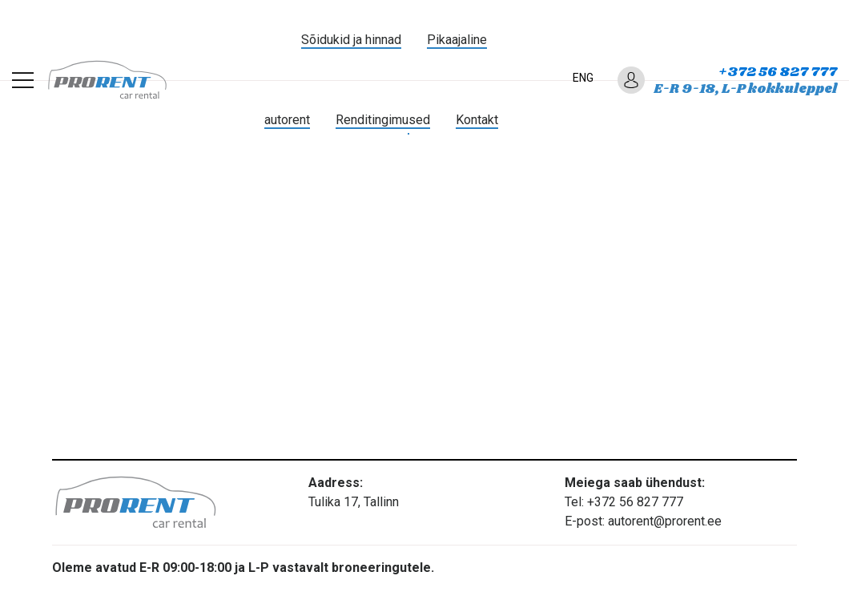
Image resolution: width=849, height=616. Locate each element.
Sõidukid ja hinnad (351, 40)
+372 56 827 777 (778, 72)
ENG (583, 78)
